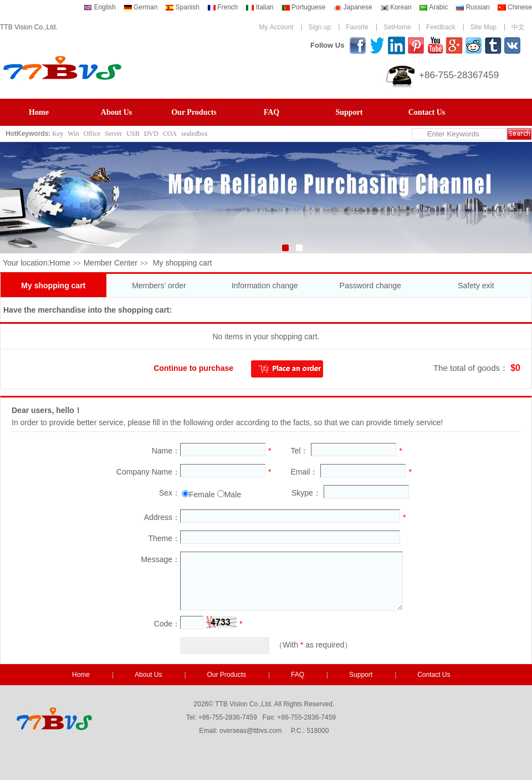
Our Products (194, 112)
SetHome (397, 27)
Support (349, 112)
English (100, 7)
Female (202, 494)
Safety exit (476, 286)
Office (92, 134)
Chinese (515, 7)
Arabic (433, 7)
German (141, 7)
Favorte (357, 27)
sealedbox (195, 134)
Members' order (159, 286)
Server (113, 134)
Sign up (320, 27)
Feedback (441, 27)
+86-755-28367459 (459, 75)
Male (233, 494)
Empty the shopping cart (68, 368)
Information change (265, 286)
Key (58, 134)
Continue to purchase (193, 368)
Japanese (352, 7)
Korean (396, 7)
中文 (518, 27)
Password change (370, 286)
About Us (116, 112)
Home (39, 112)
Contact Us (427, 112)
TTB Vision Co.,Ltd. (29, 27)
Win (73, 134)
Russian (473, 7)
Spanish (182, 7)
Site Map (484, 27)
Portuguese (304, 7)
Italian (259, 7)
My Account (276, 27)
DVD (151, 134)
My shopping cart (53, 286)
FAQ (272, 112)
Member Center (111, 263)
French (223, 7)
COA (170, 134)
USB (133, 134)
